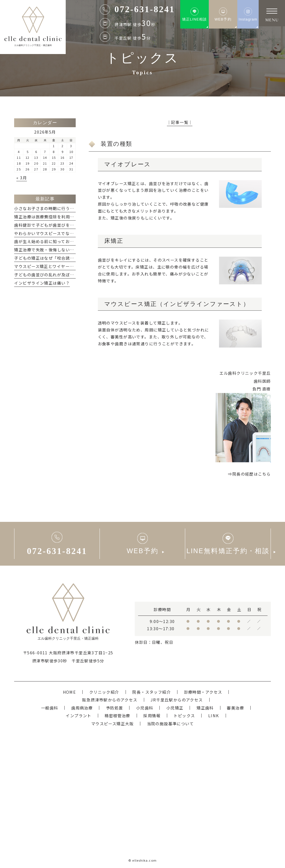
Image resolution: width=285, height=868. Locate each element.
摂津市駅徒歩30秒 (50, 661)
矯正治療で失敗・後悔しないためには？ (53, 250)
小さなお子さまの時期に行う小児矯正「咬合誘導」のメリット (74, 208)
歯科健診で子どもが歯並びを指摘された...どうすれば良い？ (72, 225)
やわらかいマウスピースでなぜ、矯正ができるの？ (63, 233)
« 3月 (22, 178)
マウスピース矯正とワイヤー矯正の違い (53, 266)
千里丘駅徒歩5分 (88, 661)
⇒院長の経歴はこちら (249, 474)
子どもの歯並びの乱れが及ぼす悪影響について (59, 275)
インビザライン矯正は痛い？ (42, 283)
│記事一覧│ (180, 122)
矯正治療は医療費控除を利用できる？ (50, 217)
